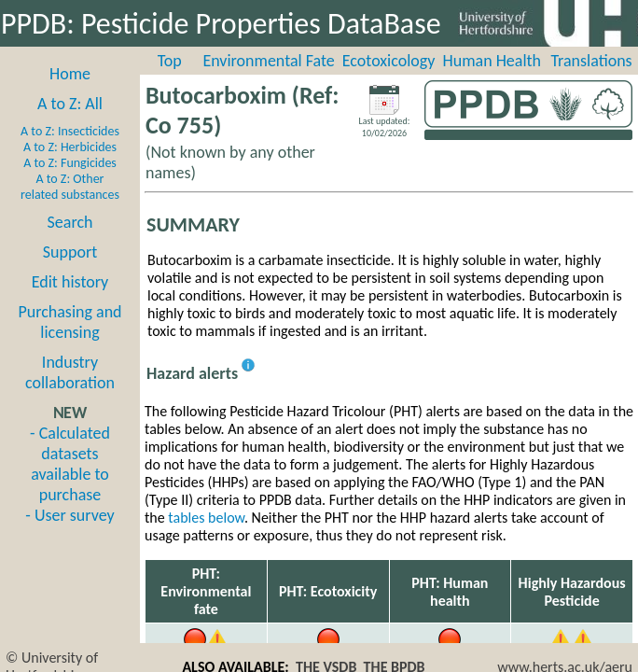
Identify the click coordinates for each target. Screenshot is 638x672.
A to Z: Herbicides (70, 147)
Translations (591, 61)
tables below (206, 518)
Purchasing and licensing (69, 322)
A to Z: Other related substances (70, 187)
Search (70, 222)
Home (70, 74)
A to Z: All (70, 104)
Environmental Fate (268, 61)
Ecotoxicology (389, 61)
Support (70, 252)
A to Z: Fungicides (70, 163)
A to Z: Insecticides (70, 131)
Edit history (70, 282)
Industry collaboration (70, 372)
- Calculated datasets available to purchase (70, 464)
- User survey (69, 515)
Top (170, 61)
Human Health (492, 61)
